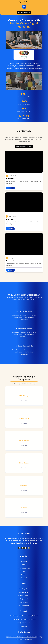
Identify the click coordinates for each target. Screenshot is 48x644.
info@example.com (24, 623)
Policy (24, 565)
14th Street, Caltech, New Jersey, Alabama (24, 616)
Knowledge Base (24, 589)
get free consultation (24, 12)
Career (24, 571)
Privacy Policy (24, 596)
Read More (11, 188)
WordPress (28, 639)
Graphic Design (24, 426)
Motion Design (24, 471)
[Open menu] (24, 7)
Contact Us (24, 578)
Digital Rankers (24, 2)
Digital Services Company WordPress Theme (21, 637)
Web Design (24, 494)
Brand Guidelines (24, 605)
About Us (24, 561)
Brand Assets (24, 602)
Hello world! (10, 179)
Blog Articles (24, 599)
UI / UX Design (24, 404)
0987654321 (24, 626)
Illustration (24, 516)
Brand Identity (24, 449)
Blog (24, 575)
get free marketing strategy (24, 146)
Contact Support (24, 592)
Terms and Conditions (24, 568)
